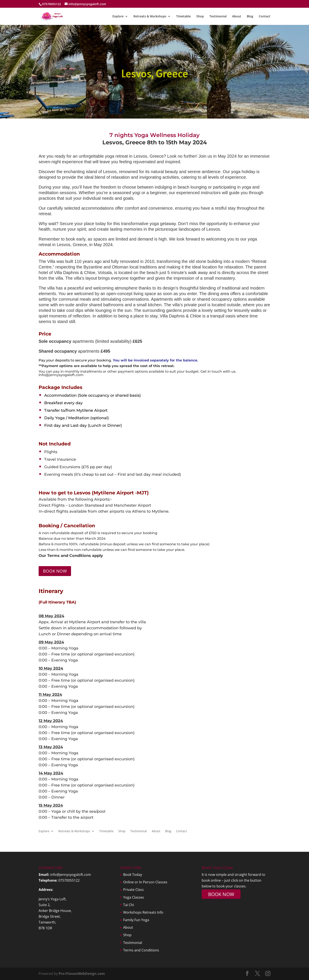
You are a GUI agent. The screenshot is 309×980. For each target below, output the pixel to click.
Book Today (133, 875)
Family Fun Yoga (136, 920)
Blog (250, 17)
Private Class (133, 890)
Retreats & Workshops (150, 17)
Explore (118, 17)
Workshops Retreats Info (143, 912)
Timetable (183, 17)
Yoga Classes (134, 897)
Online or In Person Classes (145, 882)
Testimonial (218, 17)
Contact (265, 17)
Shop (200, 17)
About (237, 17)
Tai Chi (129, 905)
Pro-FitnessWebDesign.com (82, 974)
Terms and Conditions (141, 950)
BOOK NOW (55, 571)
